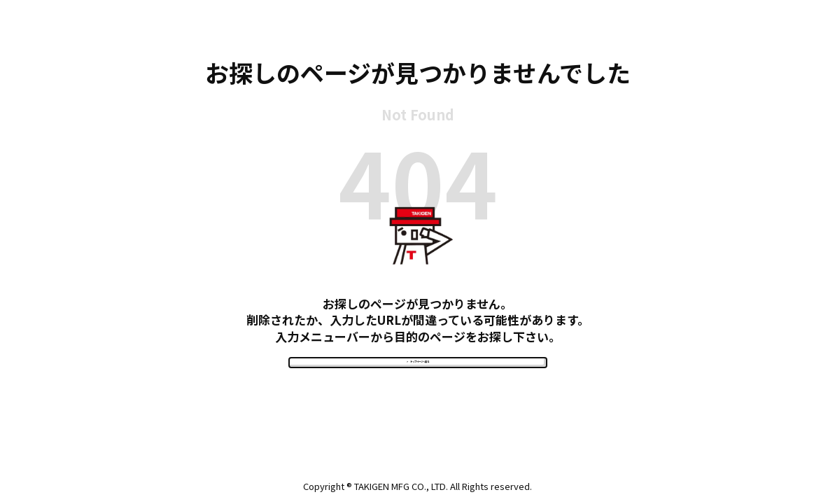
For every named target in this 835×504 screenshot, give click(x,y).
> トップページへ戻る (418, 379)
